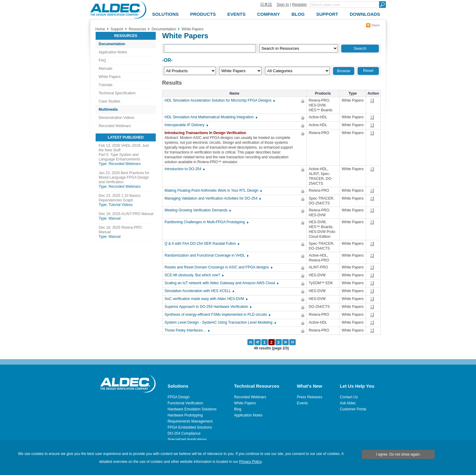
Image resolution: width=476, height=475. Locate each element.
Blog (238, 409)
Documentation (112, 44)
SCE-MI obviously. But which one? (194, 275)
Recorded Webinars (115, 126)
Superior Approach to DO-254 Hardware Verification (208, 307)
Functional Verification (185, 403)
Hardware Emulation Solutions (192, 409)
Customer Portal (353, 409)
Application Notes (113, 52)
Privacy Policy (250, 462)
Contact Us (349, 397)
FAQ (102, 60)
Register (300, 4)
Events (303, 403)
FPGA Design (179, 397)
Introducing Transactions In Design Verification (207, 133)
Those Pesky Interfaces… (187, 330)
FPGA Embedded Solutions (190, 427)
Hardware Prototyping (185, 415)
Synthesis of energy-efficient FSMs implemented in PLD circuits (217, 315)
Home (100, 29)
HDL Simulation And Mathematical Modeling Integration (211, 117)
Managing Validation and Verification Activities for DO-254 (212, 198)
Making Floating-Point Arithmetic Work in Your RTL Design (213, 190)
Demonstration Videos (117, 118)
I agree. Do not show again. (398, 454)
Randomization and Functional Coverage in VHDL (206, 255)
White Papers (110, 77)
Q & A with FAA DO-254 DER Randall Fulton (202, 244)
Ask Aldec (348, 403)
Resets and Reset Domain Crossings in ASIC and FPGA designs (218, 267)
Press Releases (310, 397)
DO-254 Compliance (184, 433)
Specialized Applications (187, 440)
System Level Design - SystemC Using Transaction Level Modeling (220, 322)
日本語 (266, 4)
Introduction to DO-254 (184, 169)
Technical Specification (117, 93)
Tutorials (106, 85)
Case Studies (109, 101)
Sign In (283, 4)
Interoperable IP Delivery (186, 125)
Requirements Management (190, 421)
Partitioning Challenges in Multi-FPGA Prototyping (206, 222)
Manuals (105, 69)
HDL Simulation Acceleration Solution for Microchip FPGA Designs (219, 100)
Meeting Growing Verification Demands (197, 210)
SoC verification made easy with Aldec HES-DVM (206, 299)
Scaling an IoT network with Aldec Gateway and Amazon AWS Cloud (221, 283)
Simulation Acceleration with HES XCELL (199, 291)
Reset (368, 71)
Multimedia (108, 109)
